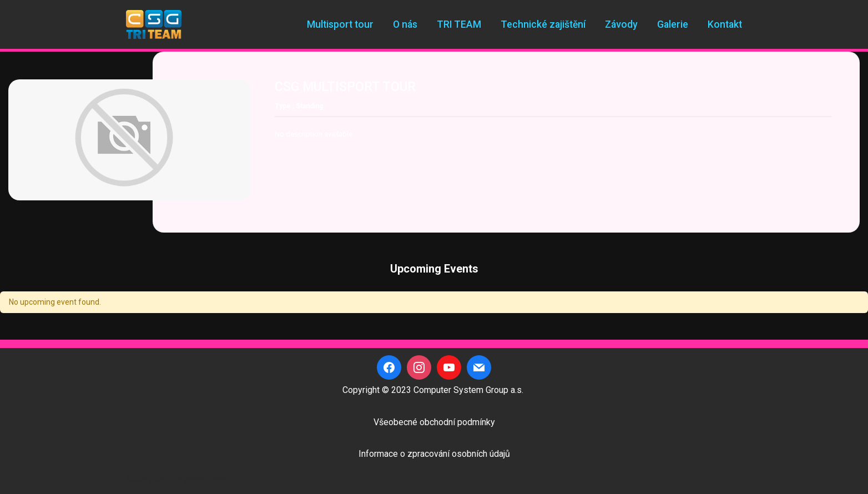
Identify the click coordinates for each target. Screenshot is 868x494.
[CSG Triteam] (154, 24)
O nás (405, 24)
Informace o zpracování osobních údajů (434, 454)
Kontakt (725, 24)
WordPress (206, 480)
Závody (621, 24)
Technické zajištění (543, 24)
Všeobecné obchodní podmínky (434, 422)
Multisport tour (340, 24)
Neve (136, 480)
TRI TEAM (459, 24)
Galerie (673, 24)
